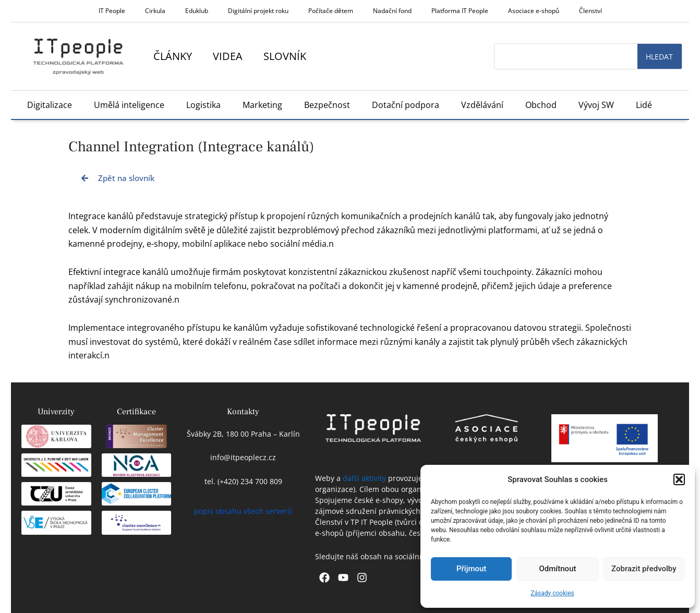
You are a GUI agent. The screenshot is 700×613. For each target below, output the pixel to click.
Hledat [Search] (659, 57)
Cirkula (155, 11)
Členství (590, 11)
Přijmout (471, 569)
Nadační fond (392, 11)
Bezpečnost (327, 105)
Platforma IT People (460, 11)
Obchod (541, 105)
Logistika (203, 105)
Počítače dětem (331, 11)
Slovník (285, 56)
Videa (228, 56)
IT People (112, 11)
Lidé (644, 105)
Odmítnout (558, 569)
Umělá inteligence (129, 105)
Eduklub (197, 11)
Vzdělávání (482, 105)
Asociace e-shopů (534, 11)
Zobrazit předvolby (644, 569)
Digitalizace (50, 105)
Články (173, 56)
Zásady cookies (552, 593)
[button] (679, 479)
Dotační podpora (406, 105)
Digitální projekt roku (258, 11)
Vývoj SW (596, 105)
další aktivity (364, 478)
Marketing (262, 105)
